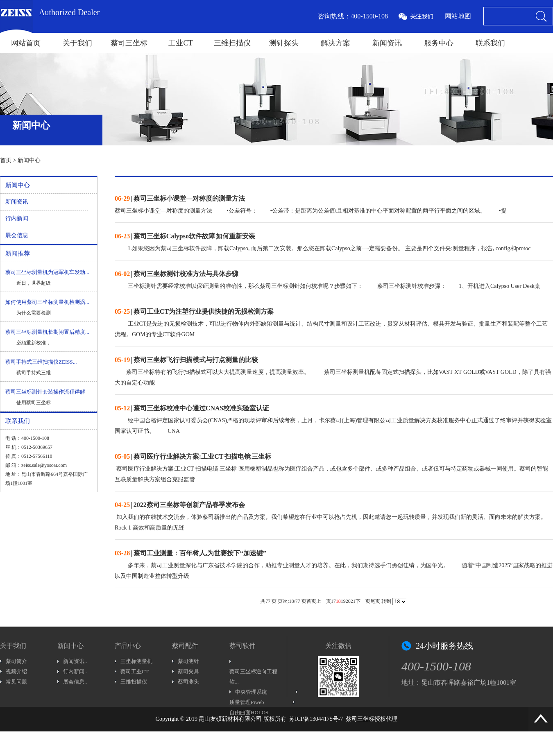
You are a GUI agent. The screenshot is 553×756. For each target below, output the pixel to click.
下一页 (363, 601)
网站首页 (26, 43)
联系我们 (490, 43)
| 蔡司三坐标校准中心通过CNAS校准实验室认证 (192, 408)
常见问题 (16, 682)
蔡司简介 (16, 661)
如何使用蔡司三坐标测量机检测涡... (47, 302)
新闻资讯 (387, 43)
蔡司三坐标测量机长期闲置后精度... (47, 332)
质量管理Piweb (247, 702)
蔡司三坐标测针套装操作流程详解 (45, 392)
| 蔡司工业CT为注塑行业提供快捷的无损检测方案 (194, 311)
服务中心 (439, 43)
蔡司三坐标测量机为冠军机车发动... (47, 272)
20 (348, 601)
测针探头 (284, 43)
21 (353, 601)
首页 (6, 160)
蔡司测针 (188, 661)
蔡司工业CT (135, 671)
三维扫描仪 (232, 43)
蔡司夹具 (188, 671)
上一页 (324, 601)
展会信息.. (75, 682)
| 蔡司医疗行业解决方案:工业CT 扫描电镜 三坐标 (193, 456)
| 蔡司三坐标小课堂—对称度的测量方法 (180, 198)
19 (343, 601)
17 (333, 601)
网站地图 (458, 16)
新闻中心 (29, 160)
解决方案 (335, 43)
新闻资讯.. (75, 661)
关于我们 (77, 43)
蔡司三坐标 (129, 43)
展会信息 (17, 235)
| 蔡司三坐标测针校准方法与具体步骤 (177, 274)
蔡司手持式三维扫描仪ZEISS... (41, 362)
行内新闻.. (75, 671)
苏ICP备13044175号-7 (316, 719)
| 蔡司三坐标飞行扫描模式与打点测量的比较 (186, 360)
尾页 (375, 601)
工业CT (180, 43)
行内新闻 (17, 218)
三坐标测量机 (136, 661)
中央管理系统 (251, 692)
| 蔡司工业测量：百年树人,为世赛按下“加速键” (190, 553)
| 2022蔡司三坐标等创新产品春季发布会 (180, 505)
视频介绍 (16, 671)
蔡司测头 (188, 682)
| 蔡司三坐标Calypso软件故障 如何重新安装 (185, 236)
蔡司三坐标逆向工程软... (253, 677)
